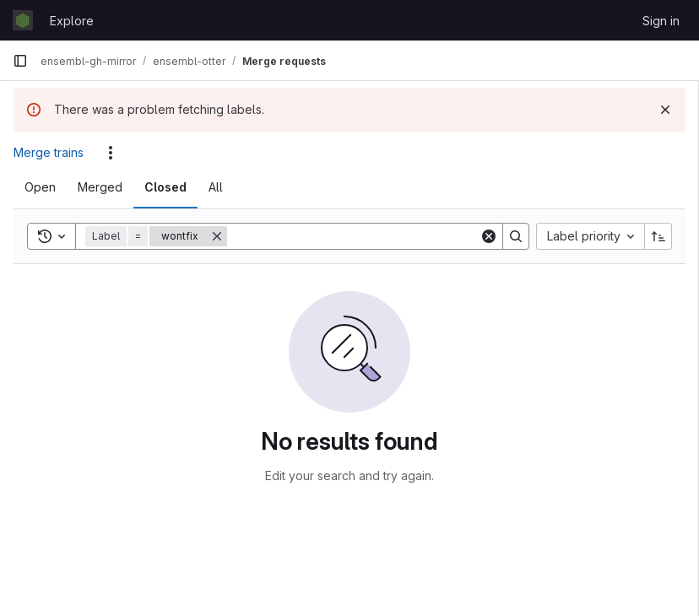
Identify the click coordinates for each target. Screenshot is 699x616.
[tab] (40, 187)
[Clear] (489, 236)
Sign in (661, 21)
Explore (72, 21)
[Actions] (111, 153)
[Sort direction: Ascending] (658, 236)
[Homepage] (23, 20)
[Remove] (217, 236)
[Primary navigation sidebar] (20, 61)
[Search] (353, 236)
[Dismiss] (665, 110)
